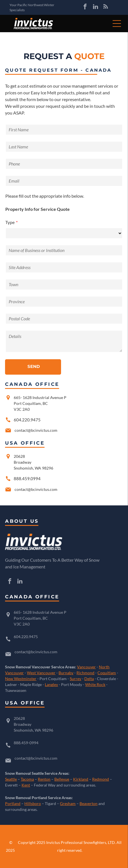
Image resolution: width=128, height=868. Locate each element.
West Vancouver (41, 673)
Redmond (101, 779)
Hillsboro (33, 803)
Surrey (75, 679)
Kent (26, 785)
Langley (51, 684)
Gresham (68, 803)
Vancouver (86, 667)
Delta (89, 679)
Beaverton (89, 803)
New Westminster (21, 679)
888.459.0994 (27, 479)
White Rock (95, 684)
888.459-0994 (26, 743)
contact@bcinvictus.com (36, 430)
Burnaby (66, 673)
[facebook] (85, 7)
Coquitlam (107, 673)
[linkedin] (96, 7)
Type (10, 222)
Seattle (11, 779)
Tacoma (27, 779)
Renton (44, 779)
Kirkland (81, 779)
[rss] (106, 7)
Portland (13, 803)
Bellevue (62, 779)
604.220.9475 (27, 420)
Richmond (85, 673)
